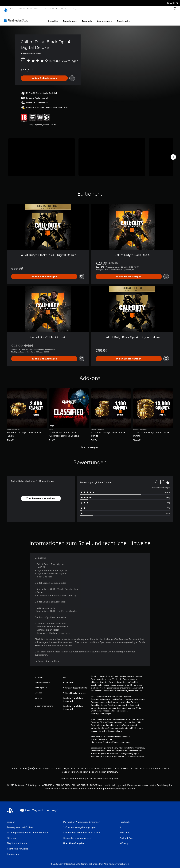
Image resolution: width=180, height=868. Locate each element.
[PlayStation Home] (6, 9)
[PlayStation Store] (17, 17)
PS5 (21, 9)
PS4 (28, 9)
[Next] (173, 154)
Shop (67, 9)
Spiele (13, 9)
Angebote (87, 18)
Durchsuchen (124, 18)
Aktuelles (53, 18)
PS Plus (37, 9)
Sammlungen (70, 18)
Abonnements (105, 18)
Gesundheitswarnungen (102, 736)
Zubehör (48, 9)
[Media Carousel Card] (42, 154)
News (58, 9)
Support (77, 9)
